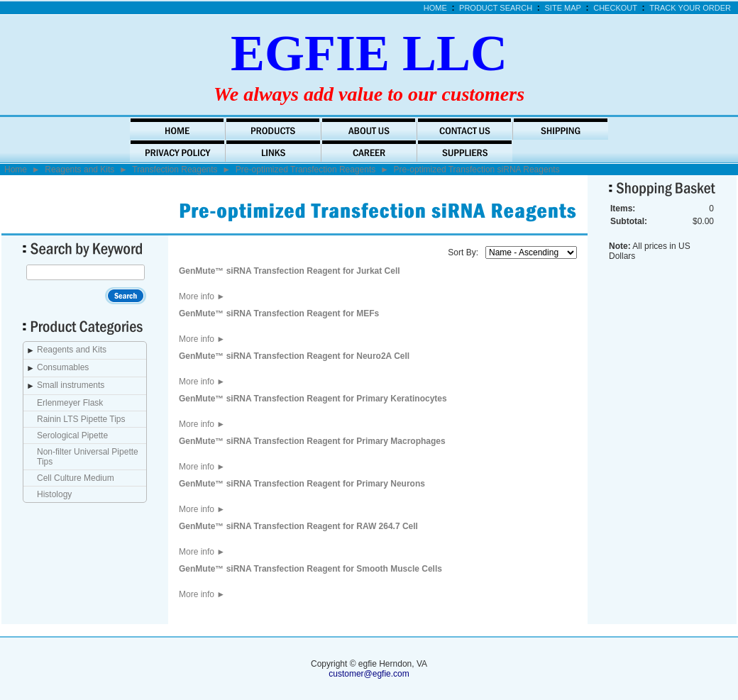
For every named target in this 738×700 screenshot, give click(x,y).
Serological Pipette (72, 435)
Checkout (615, 8)
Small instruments (71, 385)
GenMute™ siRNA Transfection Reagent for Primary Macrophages (312, 441)
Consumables (63, 367)
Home (435, 8)
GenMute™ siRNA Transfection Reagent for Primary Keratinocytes (313, 399)
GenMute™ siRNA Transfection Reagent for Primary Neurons (302, 484)
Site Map (563, 8)
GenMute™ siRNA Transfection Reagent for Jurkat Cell (290, 271)
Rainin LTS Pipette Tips (81, 419)
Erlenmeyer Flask (70, 403)
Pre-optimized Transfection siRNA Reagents (477, 170)
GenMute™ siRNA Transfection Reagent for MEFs (279, 313)
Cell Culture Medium (76, 478)
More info (202, 296)
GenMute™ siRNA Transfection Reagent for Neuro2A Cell (294, 356)
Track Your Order (690, 8)
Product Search (496, 8)
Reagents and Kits (79, 170)
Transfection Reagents (175, 170)
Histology (54, 494)
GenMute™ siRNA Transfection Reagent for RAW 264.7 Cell (298, 526)
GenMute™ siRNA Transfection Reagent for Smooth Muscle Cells (310, 569)
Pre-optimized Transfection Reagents (305, 170)
